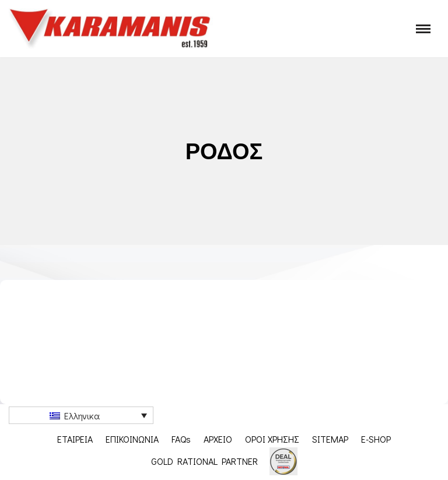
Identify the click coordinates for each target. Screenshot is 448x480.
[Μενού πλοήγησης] (423, 29)
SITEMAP (330, 439)
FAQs (181, 439)
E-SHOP (376, 439)
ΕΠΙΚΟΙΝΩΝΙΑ (132, 439)
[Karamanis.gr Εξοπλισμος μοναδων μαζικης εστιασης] (111, 29)
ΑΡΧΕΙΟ (218, 439)
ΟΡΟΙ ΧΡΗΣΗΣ (272, 439)
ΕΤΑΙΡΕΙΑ (75, 439)
